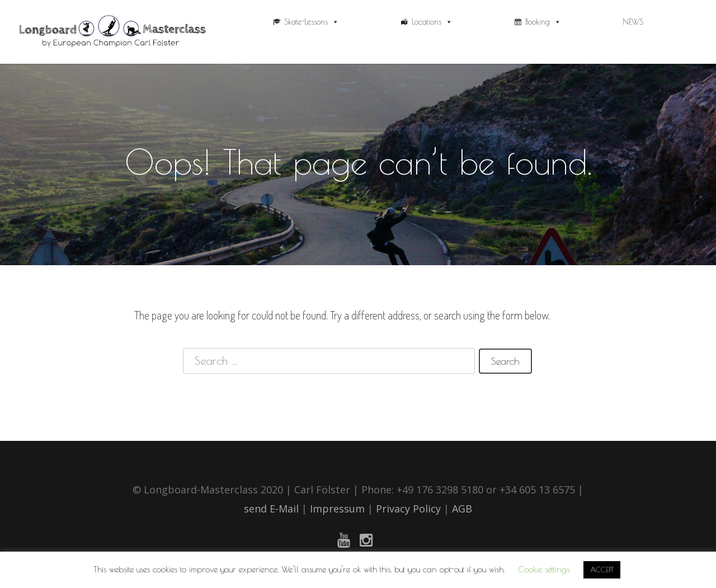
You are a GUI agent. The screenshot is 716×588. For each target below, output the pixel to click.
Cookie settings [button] (544, 569)
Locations (432, 22)
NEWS (633, 22)
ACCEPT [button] (602, 570)
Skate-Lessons (312, 22)
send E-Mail (271, 509)
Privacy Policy (410, 509)
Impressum (337, 509)
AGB (462, 509)
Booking (543, 22)
